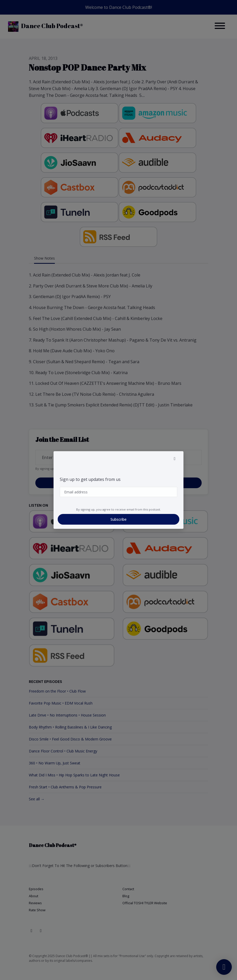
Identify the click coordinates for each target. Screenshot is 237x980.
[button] (175, 458)
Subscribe (118, 519)
